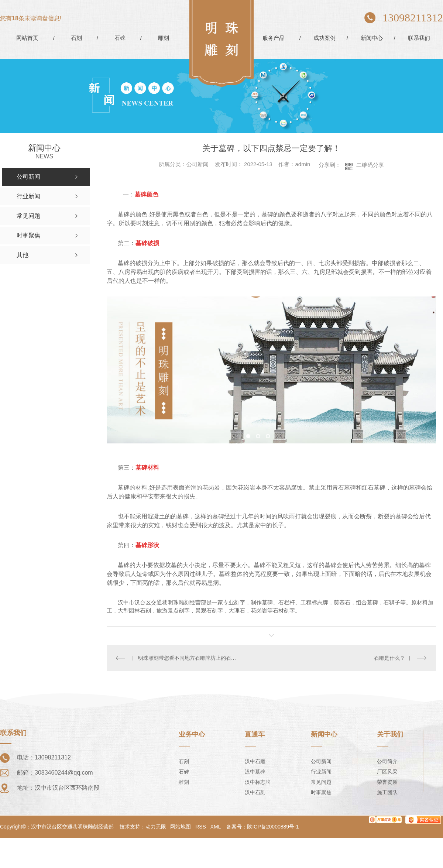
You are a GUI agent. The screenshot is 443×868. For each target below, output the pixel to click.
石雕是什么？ (389, 658)
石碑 (120, 38)
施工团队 (387, 792)
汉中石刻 (255, 792)
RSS (201, 826)
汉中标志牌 (258, 782)
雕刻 (164, 38)
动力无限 (156, 826)
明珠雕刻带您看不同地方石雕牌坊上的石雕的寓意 (189, 658)
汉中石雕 (255, 761)
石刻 (76, 38)
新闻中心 (372, 38)
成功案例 (324, 38)
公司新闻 (321, 761)
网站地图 (181, 826)
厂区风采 (387, 771)
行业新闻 (321, 771)
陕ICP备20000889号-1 (273, 826)
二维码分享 (370, 165)
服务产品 (274, 38)
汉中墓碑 (255, 771)
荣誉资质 (387, 782)
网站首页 (27, 38)
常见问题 (321, 782)
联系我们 (419, 38)
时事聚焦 (321, 792)
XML (216, 826)
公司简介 (387, 761)
